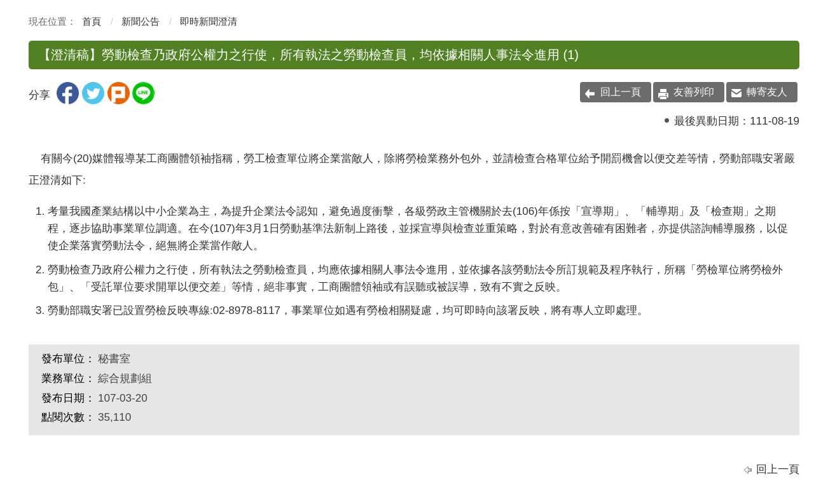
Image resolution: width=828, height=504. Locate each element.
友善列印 (694, 92)
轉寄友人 (767, 92)
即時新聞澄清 (209, 21)
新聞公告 (141, 21)
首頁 (92, 21)
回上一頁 (621, 92)
